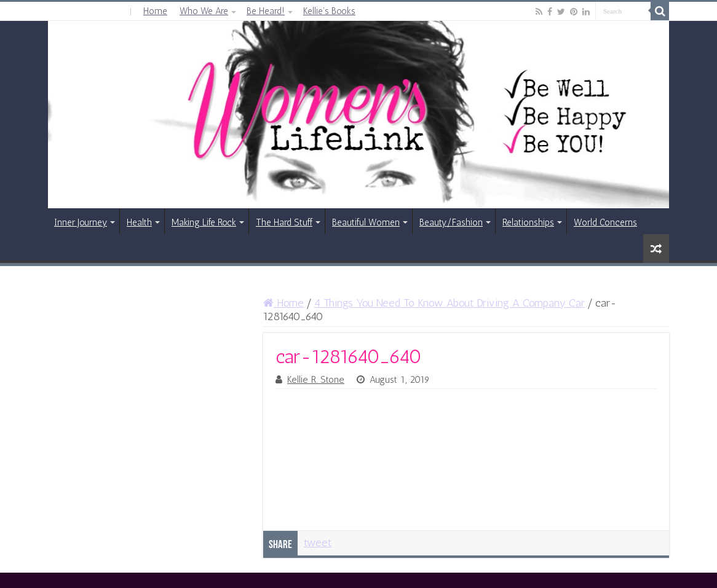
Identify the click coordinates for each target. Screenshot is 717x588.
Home (155, 11)
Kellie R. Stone (316, 380)
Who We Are (204, 11)
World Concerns (605, 222)
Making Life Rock (204, 222)
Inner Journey (81, 222)
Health (139, 222)
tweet (318, 543)
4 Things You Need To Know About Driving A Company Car (450, 303)
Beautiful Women (366, 222)
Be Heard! (266, 11)
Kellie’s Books (329, 11)
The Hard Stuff (284, 222)
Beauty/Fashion (451, 222)
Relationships (528, 222)
